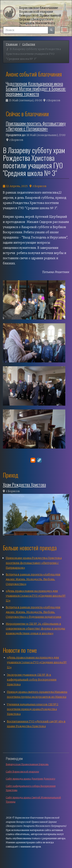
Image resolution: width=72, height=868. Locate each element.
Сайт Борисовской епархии (22, 772)
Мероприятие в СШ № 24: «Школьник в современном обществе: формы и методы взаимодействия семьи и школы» (35, 629)
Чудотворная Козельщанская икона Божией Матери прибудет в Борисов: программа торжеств (36, 89)
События (29, 44)
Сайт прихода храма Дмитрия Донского (30, 779)
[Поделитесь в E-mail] (33, 460)
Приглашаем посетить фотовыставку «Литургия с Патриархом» (36, 126)
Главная (12, 44)
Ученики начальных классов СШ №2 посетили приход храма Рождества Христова (33, 709)
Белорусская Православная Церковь (27, 764)
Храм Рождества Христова (24, 484)
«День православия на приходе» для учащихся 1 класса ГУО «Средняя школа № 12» (36, 596)
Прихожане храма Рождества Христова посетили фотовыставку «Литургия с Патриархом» (34, 563)
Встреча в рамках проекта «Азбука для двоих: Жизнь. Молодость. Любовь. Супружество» (33, 579)
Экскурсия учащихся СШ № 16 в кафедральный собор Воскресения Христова (32, 680)
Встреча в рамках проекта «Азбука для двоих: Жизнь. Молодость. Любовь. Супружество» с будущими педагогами (34, 612)
